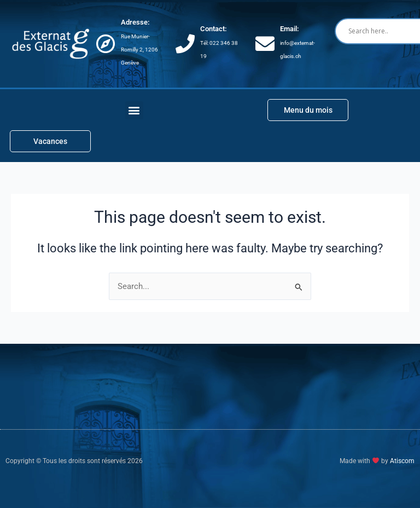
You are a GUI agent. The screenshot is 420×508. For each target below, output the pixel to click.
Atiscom (402, 461)
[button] (134, 110)
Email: (290, 29)
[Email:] (265, 44)
